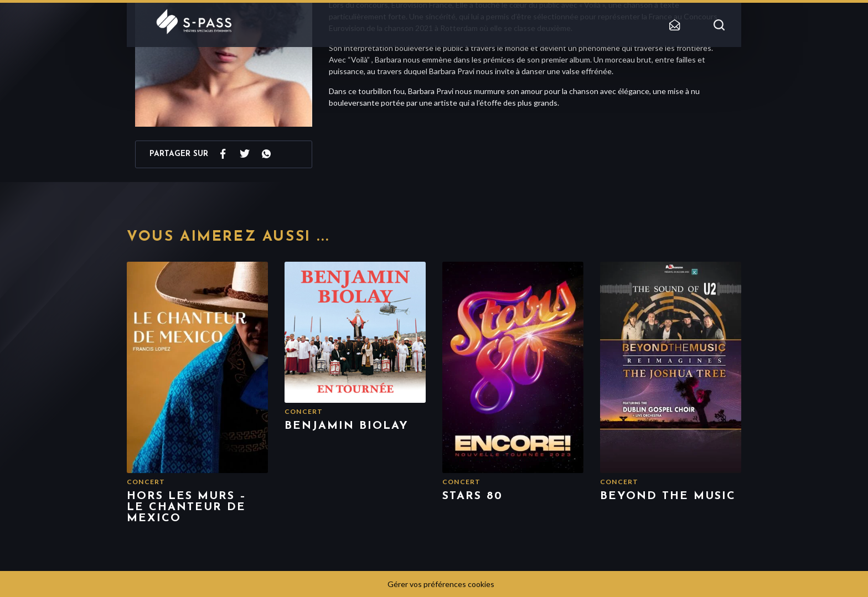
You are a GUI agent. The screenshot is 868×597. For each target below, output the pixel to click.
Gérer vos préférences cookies (441, 584)
